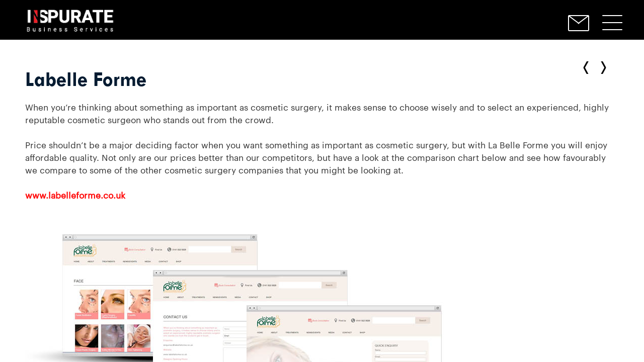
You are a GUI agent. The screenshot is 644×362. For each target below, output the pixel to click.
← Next (588, 68)
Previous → (601, 68)
